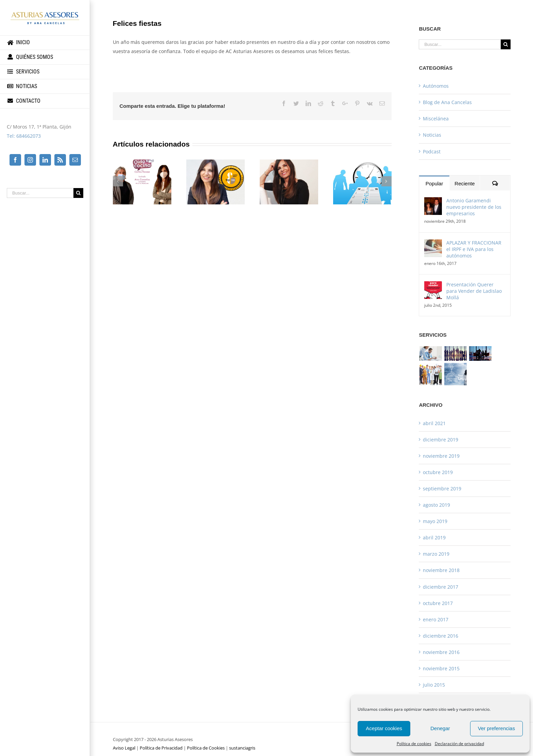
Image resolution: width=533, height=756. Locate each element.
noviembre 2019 (441, 456)
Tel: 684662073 (24, 136)
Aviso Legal (124, 748)
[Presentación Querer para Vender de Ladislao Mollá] (433, 286)
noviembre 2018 (441, 570)
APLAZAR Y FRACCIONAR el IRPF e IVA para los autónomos (474, 249)
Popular (434, 183)
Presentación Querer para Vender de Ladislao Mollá (474, 291)
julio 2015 (434, 685)
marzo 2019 (436, 554)
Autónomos (436, 86)
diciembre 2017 (441, 587)
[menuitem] (45, 43)
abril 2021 (434, 423)
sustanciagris (242, 748)
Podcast (432, 152)
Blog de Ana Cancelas (447, 102)
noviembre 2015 (441, 668)
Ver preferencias (496, 728)
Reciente (465, 183)
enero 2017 (436, 619)
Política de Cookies (206, 748)
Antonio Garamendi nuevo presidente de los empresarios (474, 207)
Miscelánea (436, 119)
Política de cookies (414, 744)
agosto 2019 (436, 505)
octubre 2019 (438, 472)
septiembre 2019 (442, 489)
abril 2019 (434, 537)
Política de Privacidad (161, 748)
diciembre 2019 (441, 440)
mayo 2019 (435, 521)
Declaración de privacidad (459, 744)
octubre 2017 (438, 603)
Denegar (440, 728)
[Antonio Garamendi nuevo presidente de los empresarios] (433, 202)
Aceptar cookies (384, 728)
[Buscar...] (40, 193)
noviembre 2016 (441, 652)
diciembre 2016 (441, 636)
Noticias (432, 135)
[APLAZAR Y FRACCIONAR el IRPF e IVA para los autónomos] (433, 244)
